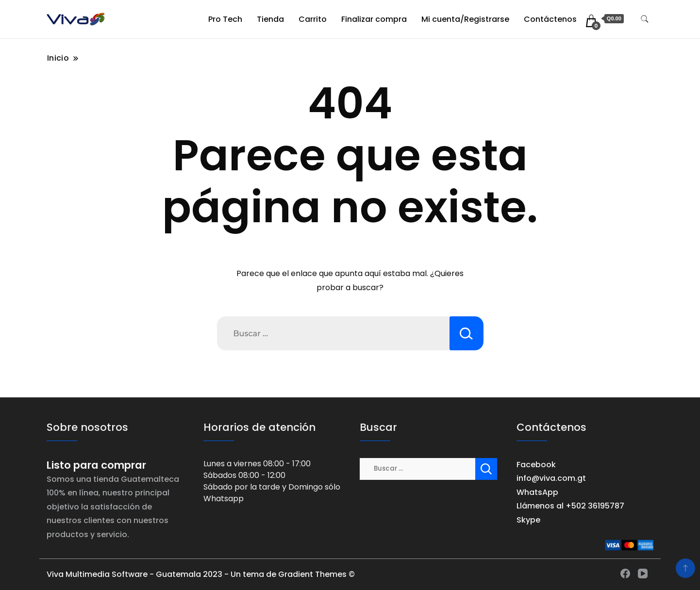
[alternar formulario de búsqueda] (645, 19)
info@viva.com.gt (551, 478)
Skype (528, 520)
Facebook (536, 465)
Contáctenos (550, 19)
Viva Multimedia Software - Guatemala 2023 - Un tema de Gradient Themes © (201, 574)
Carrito (313, 19)
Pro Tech (225, 19)
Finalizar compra (374, 19)
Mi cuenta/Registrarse (465, 19)
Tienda (270, 19)
